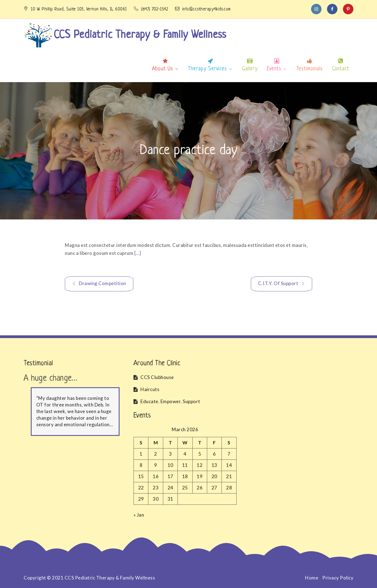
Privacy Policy (338, 578)
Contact (341, 69)
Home (312, 578)
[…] (138, 253)
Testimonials (310, 69)
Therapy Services (210, 69)
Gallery (250, 69)
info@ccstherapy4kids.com (203, 9)
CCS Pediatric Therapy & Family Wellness (140, 35)
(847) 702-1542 (152, 9)
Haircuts (150, 389)
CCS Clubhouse (157, 377)
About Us (165, 69)
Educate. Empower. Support (170, 401)
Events (277, 69)
